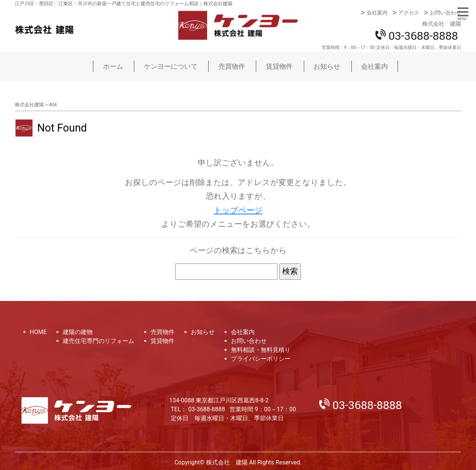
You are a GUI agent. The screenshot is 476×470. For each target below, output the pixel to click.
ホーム (113, 66)
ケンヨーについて (171, 66)
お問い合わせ (446, 13)
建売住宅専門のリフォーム (99, 341)
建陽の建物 (78, 332)
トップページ (238, 210)
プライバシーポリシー (261, 359)
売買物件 (232, 66)
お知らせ (327, 66)
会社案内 (377, 13)
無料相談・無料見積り (261, 350)
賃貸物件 (279, 66)
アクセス (409, 13)
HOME (38, 332)
